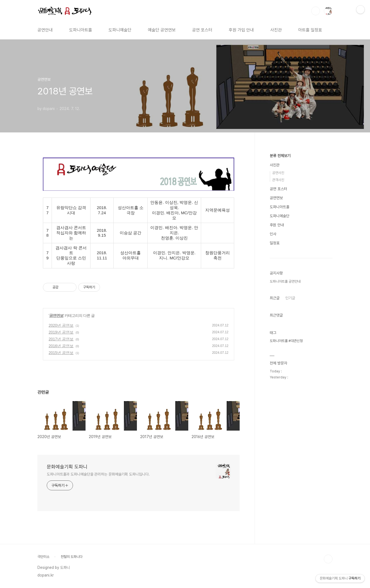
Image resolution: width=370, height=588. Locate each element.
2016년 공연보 (61, 346)
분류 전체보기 (280, 156)
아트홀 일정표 (310, 30)
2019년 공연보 (61, 332)
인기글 (290, 298)
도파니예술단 (120, 30)
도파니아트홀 (81, 30)
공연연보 (56, 315)
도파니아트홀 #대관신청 (286, 341)
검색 (316, 11)
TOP (328, 559)
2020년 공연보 (61, 325)
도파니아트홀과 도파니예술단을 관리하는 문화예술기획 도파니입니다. (98, 474)
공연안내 (45, 30)
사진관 (276, 30)
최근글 (275, 298)
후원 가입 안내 (241, 30)
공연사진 (278, 173)
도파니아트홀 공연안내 (285, 281)
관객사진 (278, 180)
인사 (273, 234)
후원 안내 (277, 225)
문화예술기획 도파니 (67, 467)
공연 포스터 (202, 30)
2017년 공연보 (61, 339)
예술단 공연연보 (162, 30)
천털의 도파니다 (72, 557)
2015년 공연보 (61, 353)
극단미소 (43, 557)
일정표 (275, 243)
